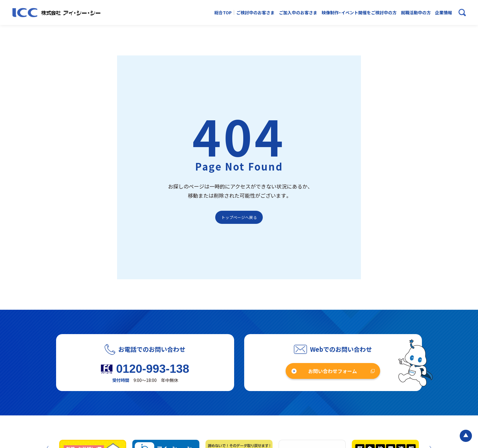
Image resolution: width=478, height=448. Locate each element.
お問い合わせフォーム (333, 371)
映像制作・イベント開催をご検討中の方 (359, 13)
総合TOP (223, 13)
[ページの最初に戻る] (466, 436)
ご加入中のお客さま (298, 13)
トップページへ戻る (239, 217)
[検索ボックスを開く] (462, 12)
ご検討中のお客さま (255, 13)
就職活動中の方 (416, 13)
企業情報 (444, 13)
